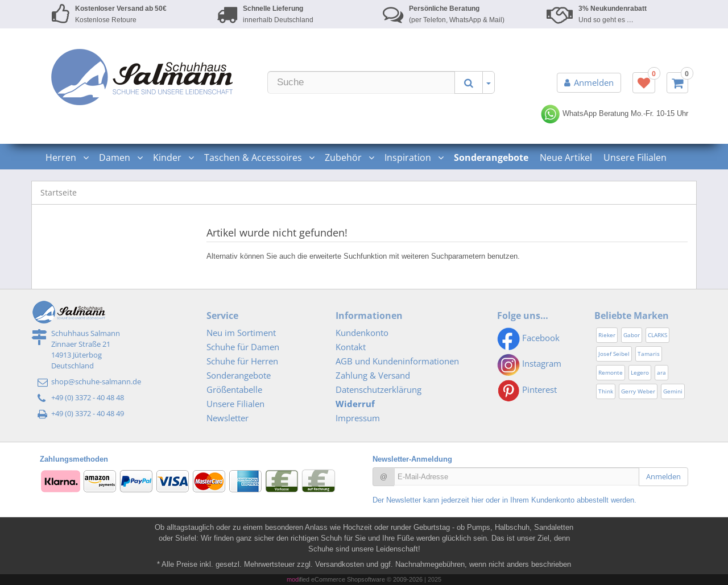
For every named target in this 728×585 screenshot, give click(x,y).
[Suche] (361, 82)
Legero (640, 372)
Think (606, 391)
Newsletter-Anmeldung (412, 459)
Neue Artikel (566, 157)
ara (661, 372)
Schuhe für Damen (243, 347)
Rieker (607, 335)
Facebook (528, 338)
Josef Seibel (614, 354)
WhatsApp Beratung (584, 113)
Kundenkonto (362, 333)
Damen (120, 157)
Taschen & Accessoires (259, 157)
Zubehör (349, 157)
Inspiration (413, 157)
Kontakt (351, 347)
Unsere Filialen (635, 157)
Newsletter (227, 418)
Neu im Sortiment (241, 333)
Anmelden (589, 82)
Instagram (529, 363)
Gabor (632, 335)
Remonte (611, 372)
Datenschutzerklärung (379, 389)
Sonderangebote (239, 375)
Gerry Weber (638, 391)
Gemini (673, 391)
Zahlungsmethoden (74, 459)
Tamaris (649, 354)
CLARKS (657, 335)
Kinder (173, 157)
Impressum (358, 418)
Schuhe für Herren (242, 361)
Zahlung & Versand (373, 375)
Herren (67, 157)
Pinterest (527, 389)
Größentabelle (234, 389)
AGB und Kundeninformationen (397, 361)
